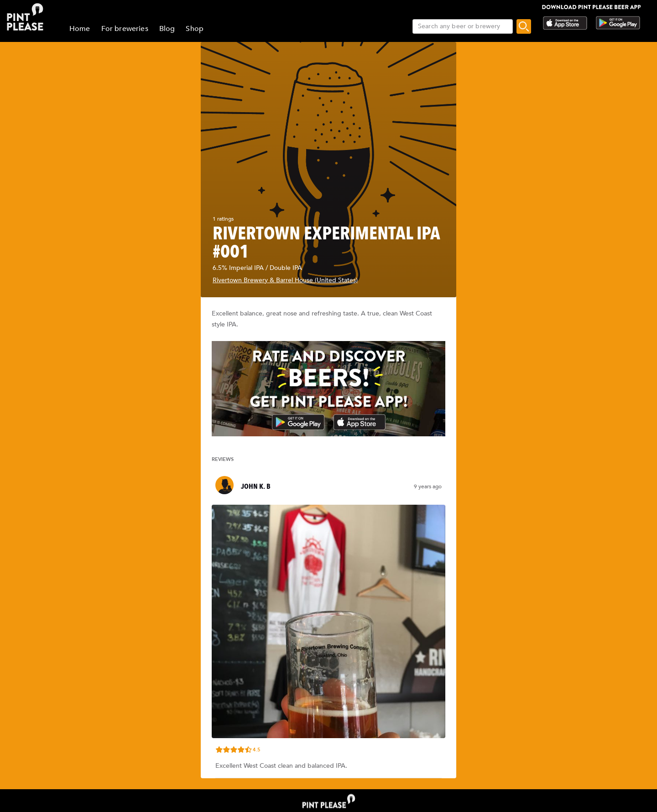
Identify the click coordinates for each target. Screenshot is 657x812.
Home (80, 29)
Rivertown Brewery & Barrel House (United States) (285, 280)
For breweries (125, 29)
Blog (167, 29)
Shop (195, 29)
